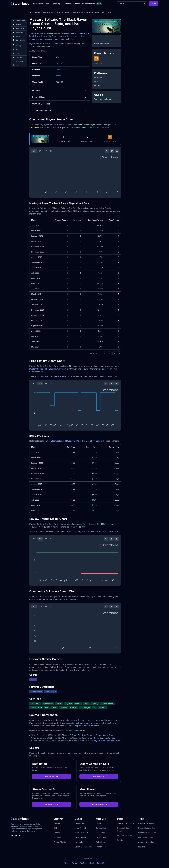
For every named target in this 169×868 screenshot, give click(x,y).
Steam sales (56, 441)
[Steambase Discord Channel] (12, 836)
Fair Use (83, 863)
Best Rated (80, 823)
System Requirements (60, 110)
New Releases (81, 837)
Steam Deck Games (84, 847)
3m (40, 151)
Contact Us (101, 863)
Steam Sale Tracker (126, 823)
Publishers (101, 842)
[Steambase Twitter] (19, 836)
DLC (56, 828)
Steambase (15, 824)
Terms (75, 863)
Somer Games (62, 69)
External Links (60, 97)
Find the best (52, 776)
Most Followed (81, 833)
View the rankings (99, 804)
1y (46, 151)
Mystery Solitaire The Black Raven (57, 12)
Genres (99, 823)
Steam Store (108, 735)
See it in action (52, 804)
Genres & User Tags (60, 104)
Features (60, 90)
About (92, 863)
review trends (53, 39)
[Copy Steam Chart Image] (112, 151)
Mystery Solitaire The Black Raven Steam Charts (92, 12)
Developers (101, 837)
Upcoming (56, 4)
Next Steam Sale (146, 837)
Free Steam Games (126, 836)
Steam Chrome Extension (85, 4)
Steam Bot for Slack (147, 833)
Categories (101, 828)
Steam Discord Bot (146, 828)
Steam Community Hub (104, 738)
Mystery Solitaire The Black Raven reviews (93, 532)
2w (34, 151)
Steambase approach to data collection (82, 726)
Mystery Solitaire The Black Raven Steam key (50, 369)
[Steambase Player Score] (113, 53)
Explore (154, 4)
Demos (57, 833)
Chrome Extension (146, 823)
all (51, 151)
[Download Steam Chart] (117, 151)
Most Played (38, 4)
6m (40, 384)
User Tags (101, 833)
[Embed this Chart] (107, 151)
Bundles (57, 837)
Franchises (101, 847)
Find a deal (99, 776)
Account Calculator (147, 842)
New (47, 4)
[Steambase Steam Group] (16, 836)
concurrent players (38, 39)
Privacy (66, 863)
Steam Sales (68, 4)
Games (37, 12)
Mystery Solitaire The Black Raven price (54, 376)
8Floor (59, 76)
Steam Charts (60, 842)
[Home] (30, 12)
